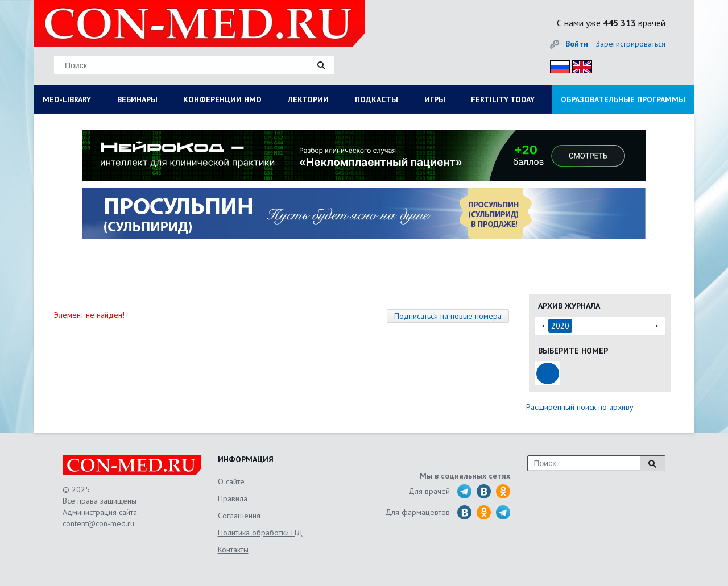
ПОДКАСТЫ (377, 99)
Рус (557, 65)
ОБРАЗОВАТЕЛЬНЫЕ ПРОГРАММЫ (623, 99)
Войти (577, 44)
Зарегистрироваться (631, 44)
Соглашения (239, 516)
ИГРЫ (435, 99)
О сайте (231, 481)
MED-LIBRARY (67, 99)
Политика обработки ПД (260, 533)
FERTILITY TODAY (503, 99)
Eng (579, 65)
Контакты (233, 550)
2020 (560, 326)
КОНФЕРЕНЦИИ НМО (222, 99)
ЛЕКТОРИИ (308, 99)
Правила (233, 498)
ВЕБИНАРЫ (137, 99)
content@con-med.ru (98, 523)
